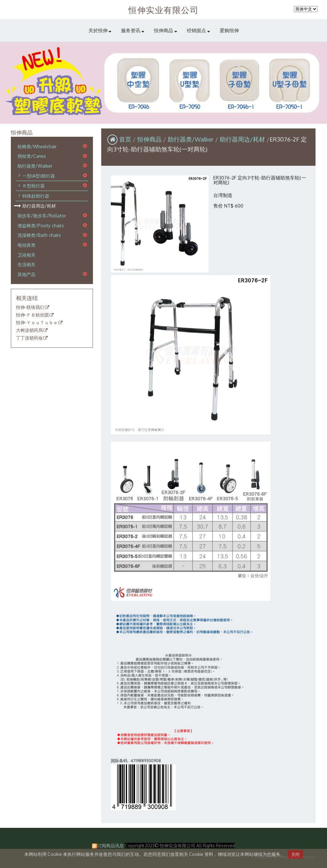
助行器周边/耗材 (39, 206)
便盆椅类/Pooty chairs (41, 225)
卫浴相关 (27, 255)
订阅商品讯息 (110, 846)
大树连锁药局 (29, 330)
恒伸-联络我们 (30, 308)
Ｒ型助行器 (34, 186)
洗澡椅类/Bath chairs (39, 235)
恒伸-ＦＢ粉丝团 (32, 315)
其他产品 (27, 274)
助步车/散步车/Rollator (42, 215)
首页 (125, 139)
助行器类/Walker (35, 166)
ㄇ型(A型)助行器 (39, 176)
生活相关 (27, 264)
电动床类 (27, 245)
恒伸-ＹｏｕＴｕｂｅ (37, 323)
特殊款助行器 (36, 196)
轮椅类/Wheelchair (37, 146)
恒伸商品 (150, 139)
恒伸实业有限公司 (163, 10)
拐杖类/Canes (32, 156)
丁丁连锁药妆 (29, 338)
